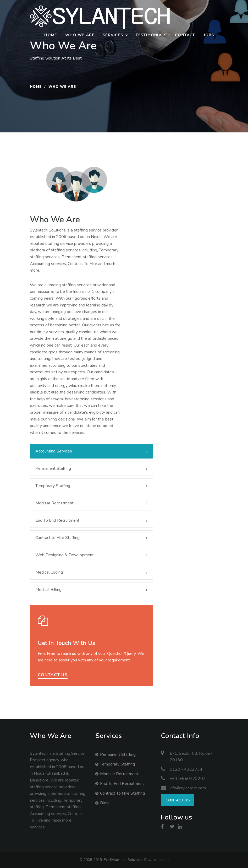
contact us (53, 675)
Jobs (209, 35)
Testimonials (151, 35)
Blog (104, 803)
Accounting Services (91, 451)
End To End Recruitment (91, 520)
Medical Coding (91, 572)
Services (113, 35)
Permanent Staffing (91, 468)
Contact (185, 35)
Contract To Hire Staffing (122, 793)
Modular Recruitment (91, 503)
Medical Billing (91, 590)
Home (51, 35)
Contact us (178, 800)
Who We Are (80, 35)
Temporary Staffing (91, 486)
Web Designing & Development (91, 555)
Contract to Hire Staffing (91, 538)
